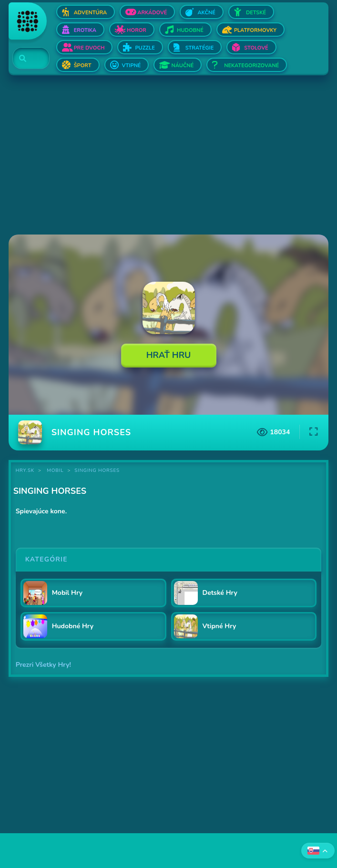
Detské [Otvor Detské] (256, 13)
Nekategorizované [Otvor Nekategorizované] (251, 66)
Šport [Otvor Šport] (83, 66)
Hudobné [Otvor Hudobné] (190, 30)
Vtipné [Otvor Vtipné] (132, 66)
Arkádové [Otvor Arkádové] (152, 13)
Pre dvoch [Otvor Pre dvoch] (89, 48)
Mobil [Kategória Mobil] (55, 470)
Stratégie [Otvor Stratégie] (200, 48)
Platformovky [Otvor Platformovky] (255, 30)
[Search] (26, 59)
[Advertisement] (169, 156)
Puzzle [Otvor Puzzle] (145, 48)
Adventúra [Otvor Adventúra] (91, 13)
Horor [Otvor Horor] (137, 30)
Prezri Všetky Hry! (43, 665)
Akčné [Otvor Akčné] (206, 13)
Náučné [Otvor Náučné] (182, 66)
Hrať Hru (169, 355)
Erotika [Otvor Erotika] (85, 30)
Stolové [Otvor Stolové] (256, 48)
